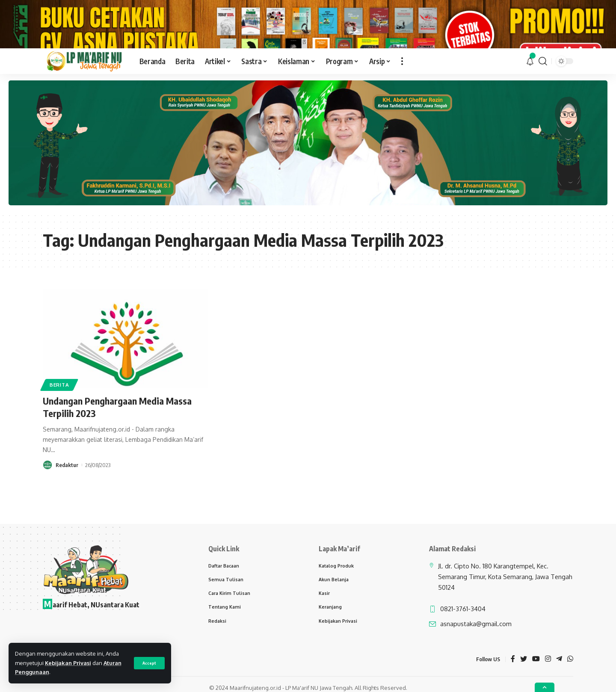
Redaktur (67, 490)
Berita (59, 410)
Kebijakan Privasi (68, 663)
